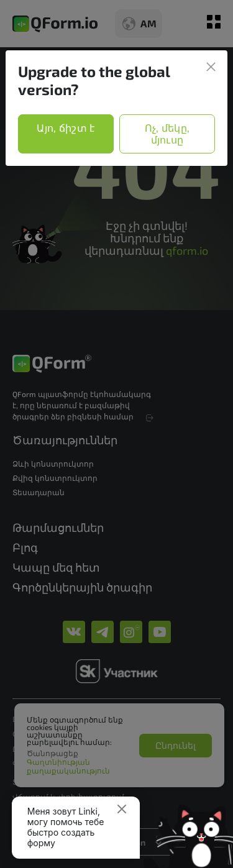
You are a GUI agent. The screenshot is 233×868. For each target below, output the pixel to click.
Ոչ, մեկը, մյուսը (167, 134)
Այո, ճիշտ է (66, 128)
